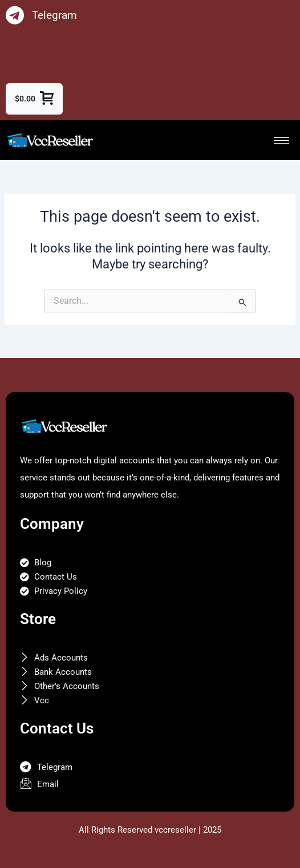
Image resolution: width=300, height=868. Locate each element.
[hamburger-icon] (281, 140)
